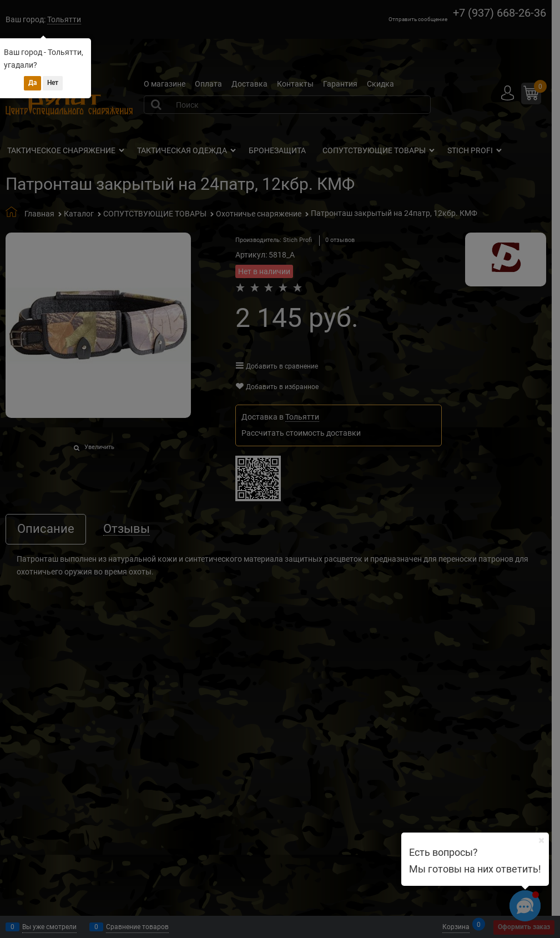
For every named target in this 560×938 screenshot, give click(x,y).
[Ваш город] (541, 840)
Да (32, 83)
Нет (53, 83)
